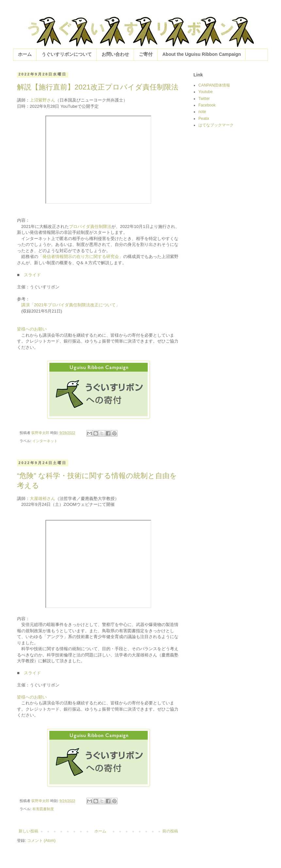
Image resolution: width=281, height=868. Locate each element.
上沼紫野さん (42, 100)
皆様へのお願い (32, 329)
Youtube (206, 92)
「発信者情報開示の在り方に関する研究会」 (81, 257)
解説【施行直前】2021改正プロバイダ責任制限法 (98, 87)
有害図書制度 (43, 809)
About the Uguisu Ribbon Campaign (202, 54)
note (202, 112)
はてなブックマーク (216, 125)
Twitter (204, 99)
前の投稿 (170, 831)
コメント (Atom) (41, 841)
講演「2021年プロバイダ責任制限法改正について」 (71, 305)
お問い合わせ (115, 54)
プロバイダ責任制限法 (90, 226)
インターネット (45, 441)
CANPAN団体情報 (214, 85)
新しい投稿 (28, 831)
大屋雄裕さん (42, 498)
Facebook (207, 105)
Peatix (204, 119)
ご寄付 (146, 54)
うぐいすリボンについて (67, 54)
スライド (32, 275)
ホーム (25, 54)
